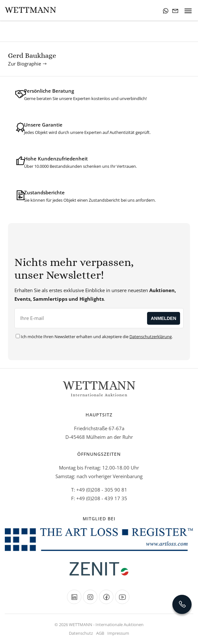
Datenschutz (81, 633)
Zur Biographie (28, 64)
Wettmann (31, 10)
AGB (100, 633)
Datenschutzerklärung (151, 337)
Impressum (118, 633)
